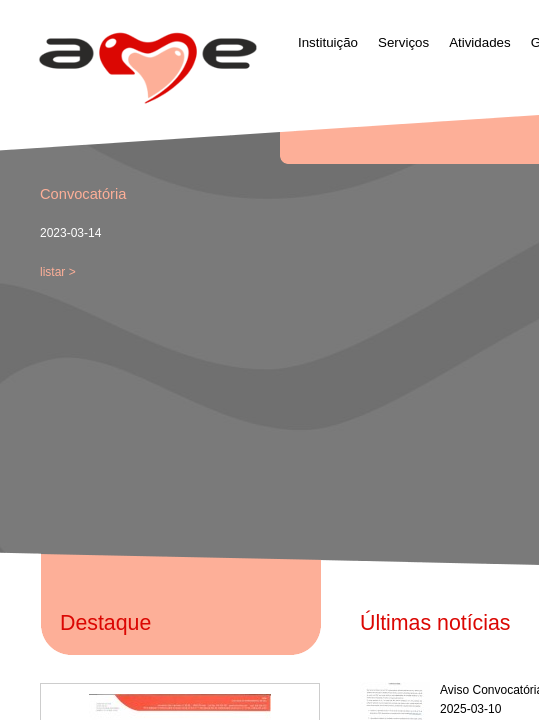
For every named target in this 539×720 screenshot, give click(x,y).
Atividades (480, 42)
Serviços (403, 42)
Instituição (328, 42)
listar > (58, 272)
